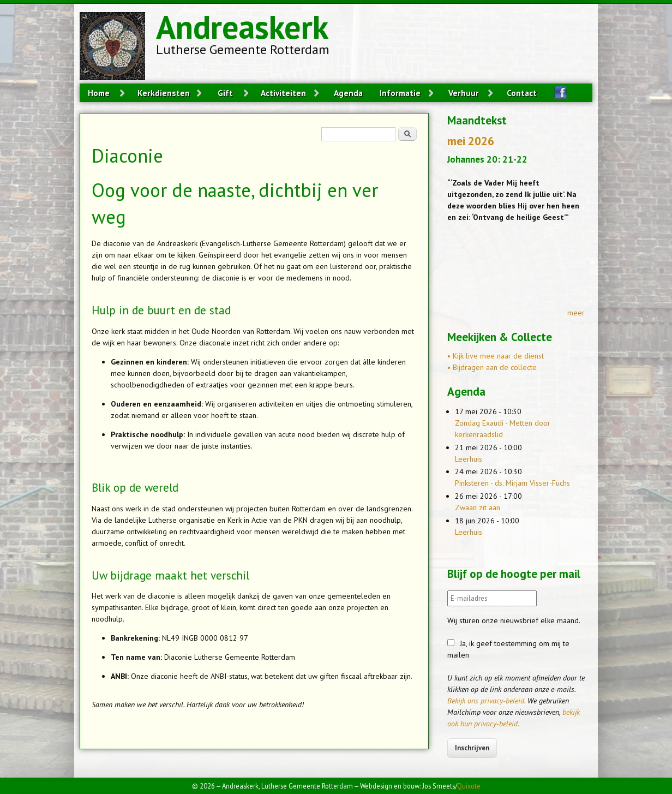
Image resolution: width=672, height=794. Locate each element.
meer (576, 313)
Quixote (469, 786)
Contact (522, 93)
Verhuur (464, 93)
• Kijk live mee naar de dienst (496, 356)
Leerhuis (469, 459)
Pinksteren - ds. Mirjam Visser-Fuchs (512, 483)
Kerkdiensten (164, 93)
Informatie (400, 93)
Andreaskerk (242, 27)
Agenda (348, 93)
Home (99, 93)
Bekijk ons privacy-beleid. (486, 701)
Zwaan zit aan (478, 508)
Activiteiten (283, 93)
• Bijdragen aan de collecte (492, 367)
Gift (225, 93)
